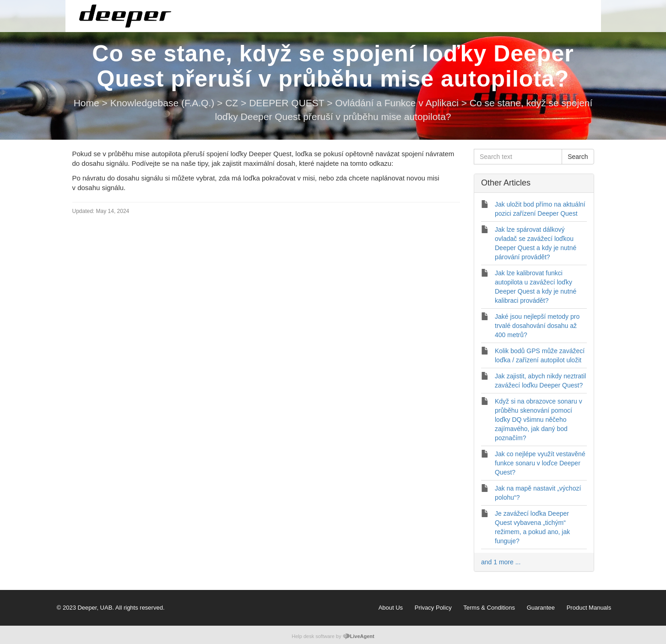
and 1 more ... (501, 562)
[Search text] (518, 157)
